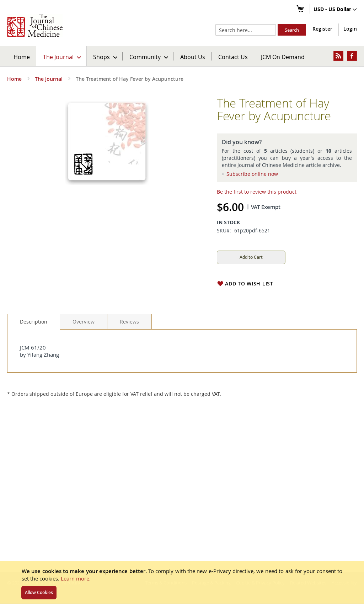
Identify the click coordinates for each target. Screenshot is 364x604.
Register (322, 29)
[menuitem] (62, 56)
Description (34, 322)
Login (350, 29)
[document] (182, 582)
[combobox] (246, 30)
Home (22, 57)
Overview (84, 322)
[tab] (34, 322)
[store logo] (35, 26)
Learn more (75, 578)
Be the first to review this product (257, 192)
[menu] (182, 56)
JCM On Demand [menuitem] (283, 57)
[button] (335, 10)
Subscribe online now (252, 174)
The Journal (49, 79)
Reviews (129, 322)
